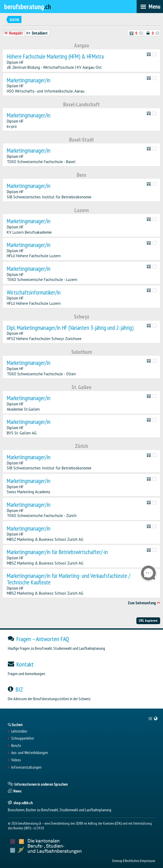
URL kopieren (148, 620)
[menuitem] (153, 718)
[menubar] (150, 7)
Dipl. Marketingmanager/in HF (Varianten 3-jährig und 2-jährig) (70, 328)
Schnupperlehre (23, 738)
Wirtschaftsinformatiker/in (34, 293)
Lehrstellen (19, 731)
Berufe (16, 746)
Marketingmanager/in (29, 80)
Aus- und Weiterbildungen (30, 753)
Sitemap (117, 861)
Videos (16, 760)
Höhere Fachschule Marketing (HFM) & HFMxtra (55, 57)
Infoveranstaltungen (26, 767)
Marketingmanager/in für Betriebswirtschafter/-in (57, 552)
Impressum (148, 861)
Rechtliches (132, 861)
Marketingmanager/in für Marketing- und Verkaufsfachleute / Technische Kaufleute (69, 579)
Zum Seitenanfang (142, 603)
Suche (14, 20)
